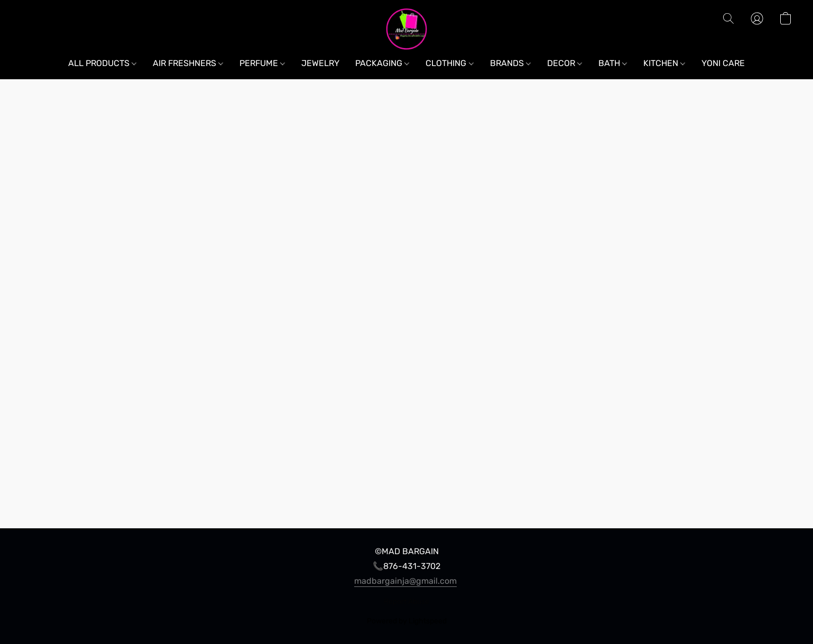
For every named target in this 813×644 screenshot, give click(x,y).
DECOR (565, 63)
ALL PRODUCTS (102, 63)
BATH (613, 63)
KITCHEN (664, 63)
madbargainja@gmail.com (405, 581)
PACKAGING (382, 63)
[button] (407, 29)
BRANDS (510, 63)
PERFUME (262, 63)
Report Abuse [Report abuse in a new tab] (406, 601)
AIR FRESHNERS (188, 63)
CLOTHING (449, 63)
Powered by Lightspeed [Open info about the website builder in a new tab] (407, 621)
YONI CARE (723, 63)
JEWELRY (320, 63)
